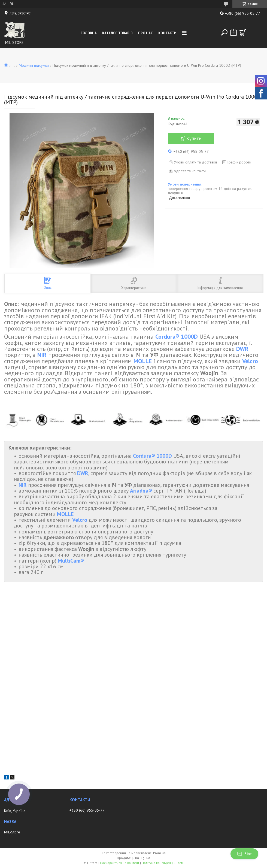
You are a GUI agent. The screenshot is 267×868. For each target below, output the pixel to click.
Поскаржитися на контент (120, 863)
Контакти (167, 33)
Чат (244, 854)
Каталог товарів (117, 33)
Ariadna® (141, 491)
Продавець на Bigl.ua (133, 858)
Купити (194, 138)
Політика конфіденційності (162, 863)
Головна (89, 33)
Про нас (145, 33)
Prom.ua (159, 853)
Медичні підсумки (34, 65)
